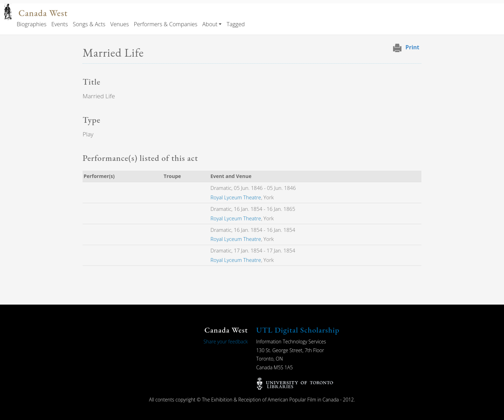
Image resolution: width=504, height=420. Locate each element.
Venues (120, 24)
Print (412, 47)
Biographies (32, 24)
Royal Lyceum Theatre (236, 197)
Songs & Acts (89, 24)
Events (60, 24)
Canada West (43, 13)
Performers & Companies (166, 24)
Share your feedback (226, 341)
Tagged (236, 24)
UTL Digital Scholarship (298, 330)
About (210, 24)
